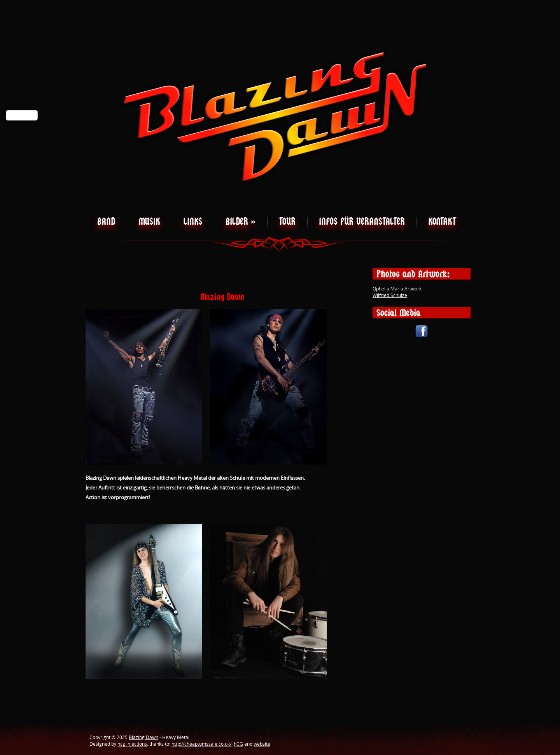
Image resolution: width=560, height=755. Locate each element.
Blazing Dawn (143, 737)
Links (193, 221)
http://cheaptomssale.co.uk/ (201, 744)
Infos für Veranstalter (362, 221)
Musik (149, 221)
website (262, 744)
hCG (238, 744)
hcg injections (132, 744)
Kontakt (442, 221)
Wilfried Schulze (390, 295)
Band (106, 221)
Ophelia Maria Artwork (397, 289)
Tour (287, 221)
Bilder (241, 221)
